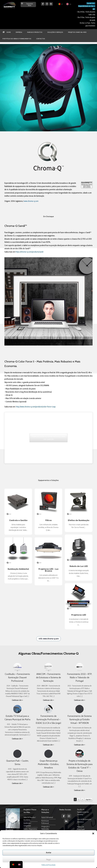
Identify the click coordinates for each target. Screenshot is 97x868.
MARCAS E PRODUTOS (35, 32)
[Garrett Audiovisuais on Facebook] (43, 4)
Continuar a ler (17, 700)
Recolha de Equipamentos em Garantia (83, 812)
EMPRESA (19, 32)
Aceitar (49, 853)
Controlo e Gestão (18, 502)
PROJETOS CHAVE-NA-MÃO (77, 32)
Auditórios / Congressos (27, 824)
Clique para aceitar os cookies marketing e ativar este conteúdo (49, 438)
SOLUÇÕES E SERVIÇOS (55, 32)
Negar (49, 860)
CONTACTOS (41, 39)
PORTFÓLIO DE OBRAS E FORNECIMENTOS (17, 39)
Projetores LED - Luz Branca (48, 551)
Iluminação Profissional (45, 822)
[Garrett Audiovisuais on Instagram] (47, 4)
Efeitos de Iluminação (79, 502)
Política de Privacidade (48, 865)
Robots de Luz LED (79, 548)
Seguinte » (89, 799)
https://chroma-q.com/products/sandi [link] (29, 252)
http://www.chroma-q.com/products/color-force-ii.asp (36, 407)
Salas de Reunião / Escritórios (30, 819)
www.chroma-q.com (31, 201)
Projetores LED (79, 597)
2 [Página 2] (79, 799)
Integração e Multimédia (45, 828)
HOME (7, 32)
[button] (93, 833)
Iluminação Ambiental (18, 551)
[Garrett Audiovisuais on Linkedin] (51, 4)
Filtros (48, 502)
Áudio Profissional (47, 817)
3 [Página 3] (82, 799)
